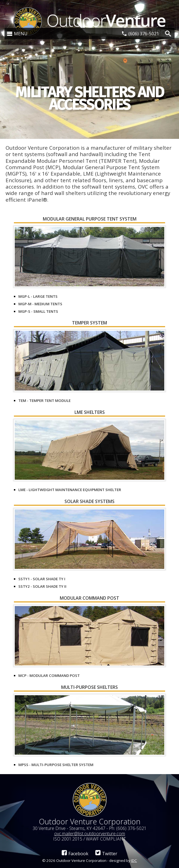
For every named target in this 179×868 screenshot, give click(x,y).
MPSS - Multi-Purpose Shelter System (56, 765)
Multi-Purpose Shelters (89, 688)
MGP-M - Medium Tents (40, 304)
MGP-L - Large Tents (38, 296)
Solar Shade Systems (89, 502)
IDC (134, 861)
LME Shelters (90, 413)
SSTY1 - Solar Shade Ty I (42, 579)
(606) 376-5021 (144, 34)
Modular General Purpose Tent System (90, 219)
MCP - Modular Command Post (49, 676)
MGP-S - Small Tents (38, 311)
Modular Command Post (89, 598)
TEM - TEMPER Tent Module (44, 401)
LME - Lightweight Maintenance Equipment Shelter (70, 490)
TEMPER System (89, 323)
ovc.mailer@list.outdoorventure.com (90, 834)
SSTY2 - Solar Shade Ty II (42, 586)
